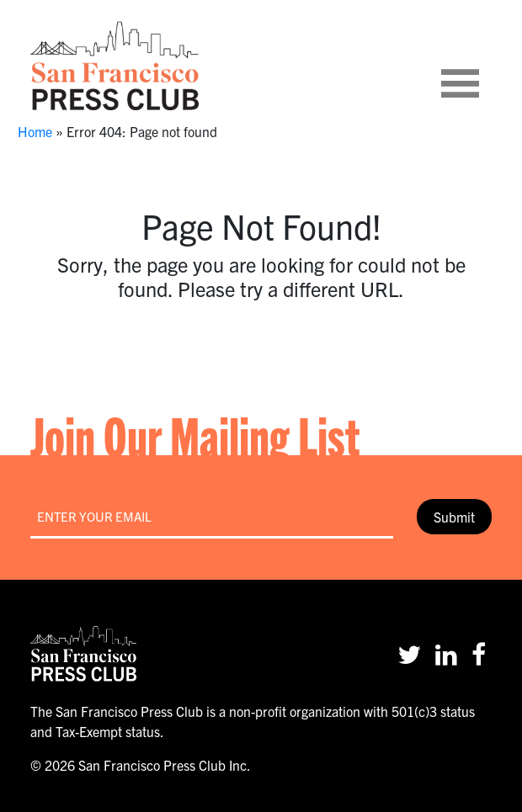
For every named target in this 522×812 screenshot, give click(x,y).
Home (35, 131)
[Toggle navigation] (481, 66)
